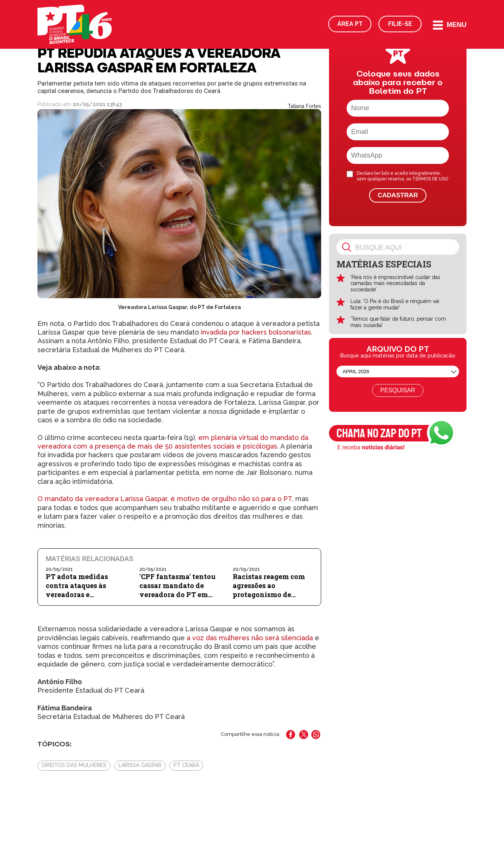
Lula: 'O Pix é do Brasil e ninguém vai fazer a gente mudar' (395, 304)
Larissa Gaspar (140, 765)
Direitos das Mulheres (74, 765)
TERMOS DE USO (430, 179)
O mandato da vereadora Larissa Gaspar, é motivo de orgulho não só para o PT (165, 499)
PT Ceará (186, 765)
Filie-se (400, 24)
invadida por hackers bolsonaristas (256, 332)
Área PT (350, 24)
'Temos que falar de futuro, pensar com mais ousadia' (398, 322)
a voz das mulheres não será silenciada (250, 638)
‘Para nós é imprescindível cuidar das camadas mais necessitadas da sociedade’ (395, 284)
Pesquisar (398, 390)
